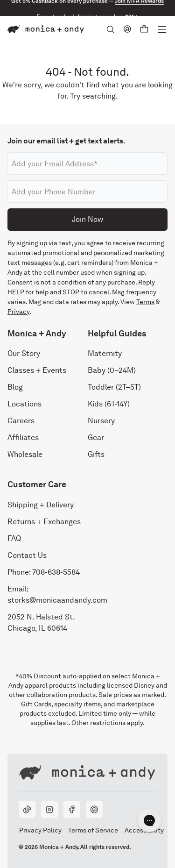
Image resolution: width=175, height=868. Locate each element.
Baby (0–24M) (112, 370)
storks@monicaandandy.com (57, 600)
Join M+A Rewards (139, 8)
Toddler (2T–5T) (114, 387)
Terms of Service (93, 830)
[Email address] (87, 164)
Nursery (101, 421)
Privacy (18, 312)
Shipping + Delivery (41, 505)
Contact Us (27, 555)
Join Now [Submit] (87, 219)
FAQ (14, 538)
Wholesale (25, 454)
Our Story (24, 353)
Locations (24, 404)
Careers (21, 421)
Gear (96, 438)
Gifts (96, 454)
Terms (145, 302)
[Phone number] (87, 192)
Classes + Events (37, 370)
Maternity (105, 353)
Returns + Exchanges (44, 522)
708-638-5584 (56, 572)
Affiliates (23, 438)
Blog (15, 387)
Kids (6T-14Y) (109, 404)
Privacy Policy (40, 830)
